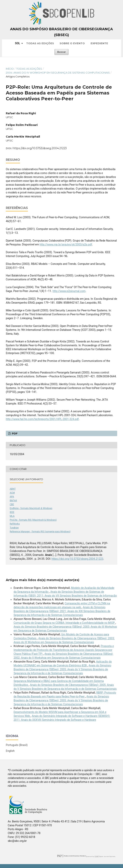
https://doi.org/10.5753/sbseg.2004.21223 (40, 148)
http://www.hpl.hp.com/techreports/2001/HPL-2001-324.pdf (42, 419)
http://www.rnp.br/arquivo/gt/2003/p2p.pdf (66, 244)
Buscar (61, 52)
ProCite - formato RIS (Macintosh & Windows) (33, 520)
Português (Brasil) (17, 745)
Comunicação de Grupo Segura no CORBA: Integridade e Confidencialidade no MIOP (65, 623)
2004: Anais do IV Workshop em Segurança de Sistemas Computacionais (58, 73)
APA (12, 497)
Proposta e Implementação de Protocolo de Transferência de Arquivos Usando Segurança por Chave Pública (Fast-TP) (64, 650)
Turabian (14, 528)
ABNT (13, 489)
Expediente (99, 43)
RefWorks (15, 524)
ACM (12, 493)
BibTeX (13, 501)
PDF (14, 433)
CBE (12, 504)
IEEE (12, 512)
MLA (12, 516)
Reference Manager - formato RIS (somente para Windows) (40, 532)
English (10, 751)
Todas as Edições (40, 43)
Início (10, 69)
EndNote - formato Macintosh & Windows (31, 508)
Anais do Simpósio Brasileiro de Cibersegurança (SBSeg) (61, 32)
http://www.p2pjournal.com (69, 291)
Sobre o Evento (72, 43)
